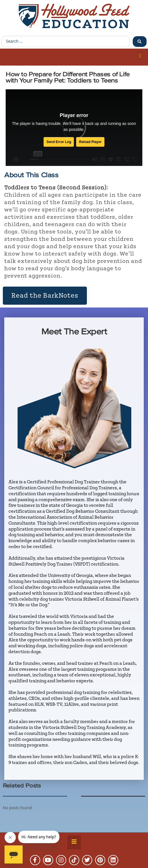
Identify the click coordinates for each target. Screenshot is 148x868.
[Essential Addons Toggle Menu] (74, 842)
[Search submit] (140, 42)
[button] (140, 56)
